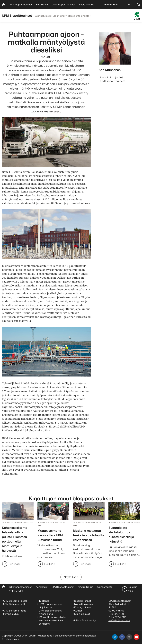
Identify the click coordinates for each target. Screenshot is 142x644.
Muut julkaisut (82, 614)
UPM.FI (32, 636)
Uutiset (78, 611)
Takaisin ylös (133, 589)
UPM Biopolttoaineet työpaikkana (50, 612)
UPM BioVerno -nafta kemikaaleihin (15, 612)
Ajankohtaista (43, 16)
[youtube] (136, 637)
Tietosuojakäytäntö (64, 636)
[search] (139, 4)
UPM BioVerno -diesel (15, 601)
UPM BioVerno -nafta (15, 604)
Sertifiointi (44, 624)
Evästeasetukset (11, 639)
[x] (129, 637)
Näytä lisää (71, 577)
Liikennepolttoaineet (20, 587)
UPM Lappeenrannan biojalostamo (51, 606)
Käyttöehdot (45, 636)
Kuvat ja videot (83, 607)
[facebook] (122, 637)
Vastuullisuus (86, 587)
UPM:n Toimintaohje (85, 620)
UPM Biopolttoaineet (63, 587)
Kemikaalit (42, 587)
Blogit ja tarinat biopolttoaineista (71, 16)
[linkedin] (115, 637)
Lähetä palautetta (86, 636)
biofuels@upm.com (119, 620)
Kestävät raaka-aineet (51, 620)
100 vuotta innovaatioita (52, 617)
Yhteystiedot (16, 591)
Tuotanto (44, 601)
